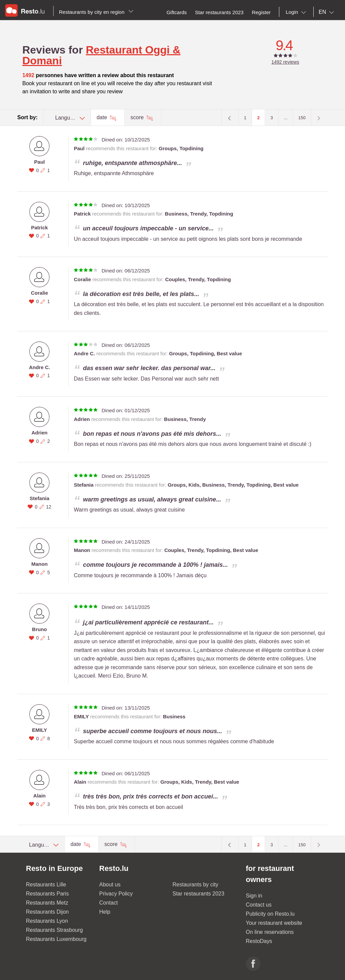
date (103, 117)
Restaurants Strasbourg (54, 930)
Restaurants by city (195, 885)
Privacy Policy (116, 894)
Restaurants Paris (47, 894)
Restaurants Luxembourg (56, 939)
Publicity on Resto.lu (270, 914)
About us (110, 885)
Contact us (259, 905)
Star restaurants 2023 (198, 894)
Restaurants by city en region (96, 12)
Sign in (254, 896)
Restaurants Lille (46, 885)
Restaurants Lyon (47, 921)
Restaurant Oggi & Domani (101, 55)
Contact (109, 903)
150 (302, 118)
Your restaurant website (274, 923)
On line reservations (270, 932)
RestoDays (259, 941)
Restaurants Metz (47, 903)
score (138, 117)
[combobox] (297, 12)
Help (105, 912)
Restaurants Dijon (47, 912)
